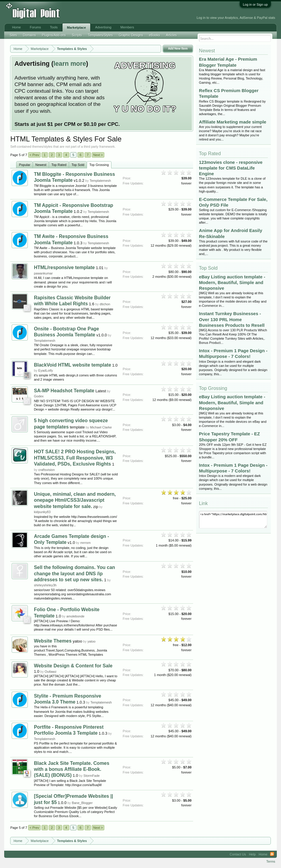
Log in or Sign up (255, 4)
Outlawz (51, 672)
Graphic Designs (131, 35)
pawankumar (43, 273)
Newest (41, 165)
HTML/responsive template (64, 267)
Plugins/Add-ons (54, 35)
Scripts (77, 35)
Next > (98, 155)
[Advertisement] (99, 13)
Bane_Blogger (82, 803)
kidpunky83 (42, 512)
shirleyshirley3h (45, 585)
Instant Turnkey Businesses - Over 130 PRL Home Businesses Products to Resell (232, 319)
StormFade (91, 776)
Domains (29, 35)
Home (16, 27)
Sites (13, 35)
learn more (70, 64)
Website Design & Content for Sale (73, 666)
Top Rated (59, 165)
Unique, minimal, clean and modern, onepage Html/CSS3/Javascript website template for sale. (75, 500)
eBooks (154, 35)
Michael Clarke (101, 427)
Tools (54, 27)
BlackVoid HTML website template (72, 365)
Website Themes (53, 641)
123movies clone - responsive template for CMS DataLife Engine (231, 168)
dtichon (105, 304)
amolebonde (75, 616)
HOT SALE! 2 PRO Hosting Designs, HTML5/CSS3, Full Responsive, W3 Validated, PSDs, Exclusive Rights (75, 458)
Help (252, 854)
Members (127, 27)
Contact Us (238, 854)
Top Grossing (99, 165)
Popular (25, 165)
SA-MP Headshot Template (64, 391)
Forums (35, 27)
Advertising (103, 27)
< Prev (34, 155)
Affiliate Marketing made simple (233, 122)
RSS (272, 854)
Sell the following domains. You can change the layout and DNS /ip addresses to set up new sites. (74, 573)
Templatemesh (100, 181)
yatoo (92, 641)
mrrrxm (85, 543)
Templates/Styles (100, 35)
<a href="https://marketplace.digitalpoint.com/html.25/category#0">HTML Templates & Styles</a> (233, 520)
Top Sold (78, 165)
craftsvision (46, 470)
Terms (271, 861)
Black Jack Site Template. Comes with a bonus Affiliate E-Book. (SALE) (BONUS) (71, 769)
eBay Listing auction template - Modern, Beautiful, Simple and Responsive (232, 282)
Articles (171, 35)
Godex (39, 396)
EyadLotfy (46, 370)
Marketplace (77, 28)
